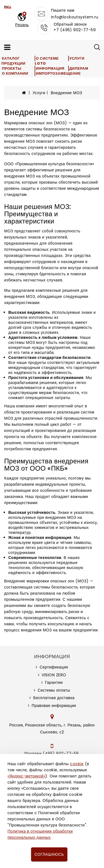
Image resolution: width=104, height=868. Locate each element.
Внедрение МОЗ (66, 93)
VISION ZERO (54, 675)
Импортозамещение (58, 73)
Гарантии (54, 682)
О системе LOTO (47, 61)
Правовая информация (54, 706)
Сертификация (54, 667)
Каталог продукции (13, 61)
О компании (15, 73)
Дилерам (79, 68)
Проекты (12, 68)
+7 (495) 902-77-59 (75, 30)
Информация (50, 68)
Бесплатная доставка (54, 698)
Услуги (77, 58)
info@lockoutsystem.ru (75, 17)
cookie (77, 764)
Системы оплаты (54, 690)
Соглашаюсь (49, 854)
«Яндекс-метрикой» (26, 776)
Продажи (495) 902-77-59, (52, 753)
